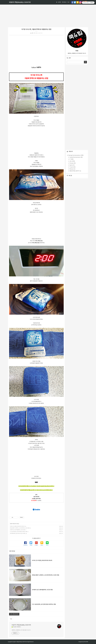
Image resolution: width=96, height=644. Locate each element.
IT (71, 159)
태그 (69, 2)
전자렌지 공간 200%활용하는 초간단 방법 (17, 530)
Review (72, 169)
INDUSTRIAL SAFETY (75, 171)
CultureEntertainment (76, 157)
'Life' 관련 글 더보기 (14, 614)
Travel (72, 167)
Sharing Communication (76, 155)
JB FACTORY (86, 642)
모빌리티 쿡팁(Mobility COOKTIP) (20, 2)
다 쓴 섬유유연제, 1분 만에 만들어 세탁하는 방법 (19, 532)
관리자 (60, 2)
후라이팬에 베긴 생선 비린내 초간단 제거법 (18, 533)
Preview (73, 163)
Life (33, 33)
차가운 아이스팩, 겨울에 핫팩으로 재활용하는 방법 (36, 29)
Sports (72, 165)
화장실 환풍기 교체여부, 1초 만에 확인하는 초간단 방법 (20, 528)
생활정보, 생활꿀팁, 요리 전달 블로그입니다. (21, 630)
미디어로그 (64, 2)
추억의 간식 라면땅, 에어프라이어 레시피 (17, 526)
